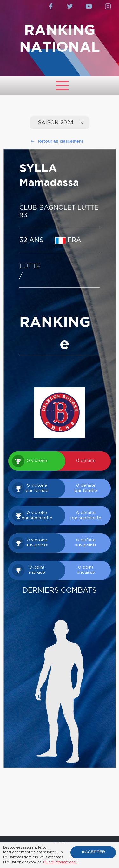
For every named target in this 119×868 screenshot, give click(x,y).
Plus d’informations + (61, 862)
